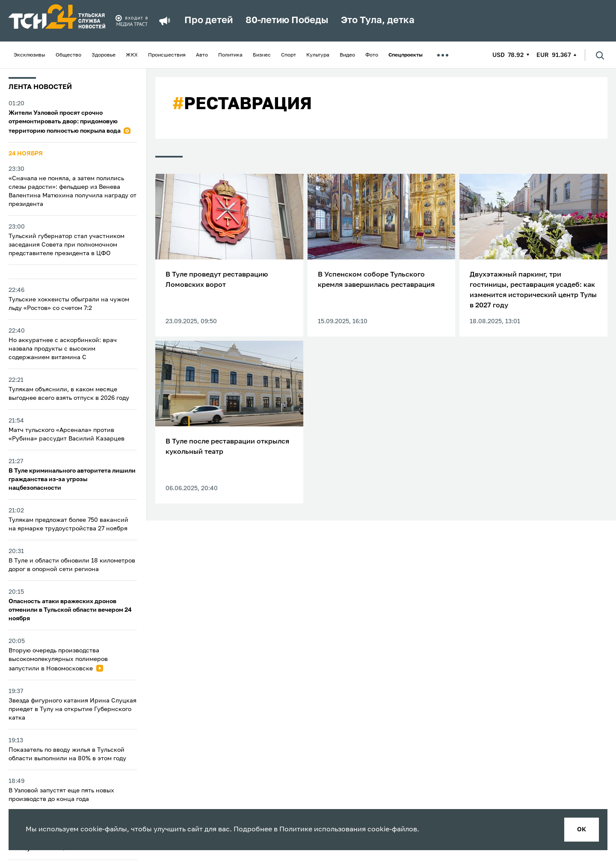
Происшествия (167, 55)
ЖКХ (132, 55)
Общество (68, 55)
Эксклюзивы (30, 55)
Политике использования (323, 830)
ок (582, 830)
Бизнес (262, 55)
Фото (372, 55)
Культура (318, 55)
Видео (347, 55)
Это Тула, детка (378, 21)
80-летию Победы (287, 21)
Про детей (209, 21)
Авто (202, 55)
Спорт (289, 55)
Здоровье (104, 55)
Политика (230, 55)
